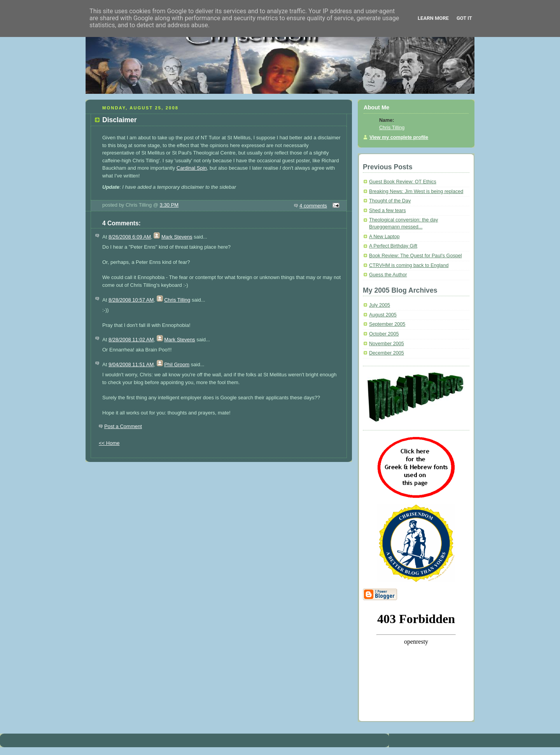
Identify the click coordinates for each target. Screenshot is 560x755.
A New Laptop (384, 237)
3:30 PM (169, 205)
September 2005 (387, 324)
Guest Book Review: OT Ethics (403, 182)
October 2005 (384, 334)
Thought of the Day (390, 201)
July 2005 (380, 305)
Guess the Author (388, 275)
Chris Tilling (177, 300)
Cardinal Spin (192, 168)
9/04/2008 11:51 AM (131, 364)
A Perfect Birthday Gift (393, 246)
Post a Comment (123, 426)
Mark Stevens (177, 237)
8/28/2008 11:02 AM (131, 340)
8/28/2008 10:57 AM (131, 300)
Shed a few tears (388, 211)
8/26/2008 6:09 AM (130, 237)
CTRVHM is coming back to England (409, 265)
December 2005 (387, 353)
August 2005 (383, 315)
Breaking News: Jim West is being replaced (416, 191)
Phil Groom (177, 364)
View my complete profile (399, 137)
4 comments (313, 206)
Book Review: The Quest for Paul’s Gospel (416, 256)
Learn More (433, 18)
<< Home (109, 443)
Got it (464, 18)
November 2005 (387, 344)
